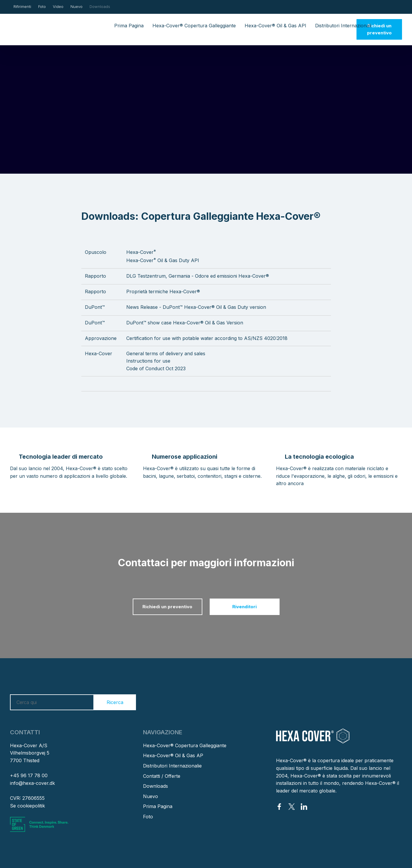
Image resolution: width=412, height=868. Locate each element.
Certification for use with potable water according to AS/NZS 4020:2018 (207, 338)
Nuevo (76, 6)
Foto (42, 6)
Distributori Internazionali (343, 26)
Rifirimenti (22, 6)
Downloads (100, 6)
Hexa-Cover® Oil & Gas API (275, 26)
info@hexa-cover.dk (32, 783)
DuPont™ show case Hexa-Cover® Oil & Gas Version (185, 323)
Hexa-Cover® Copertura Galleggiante (194, 26)
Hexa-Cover (141, 252)
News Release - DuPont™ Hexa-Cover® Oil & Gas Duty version (196, 307)
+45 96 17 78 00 (29, 775)
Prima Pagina (129, 26)
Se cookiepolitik (27, 806)
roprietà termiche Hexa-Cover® (165, 291)
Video (58, 6)
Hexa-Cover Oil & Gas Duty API (163, 260)
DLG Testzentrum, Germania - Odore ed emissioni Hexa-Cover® (198, 276)
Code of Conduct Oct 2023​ (156, 368)
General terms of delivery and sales (166, 353)
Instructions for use (148, 361)
